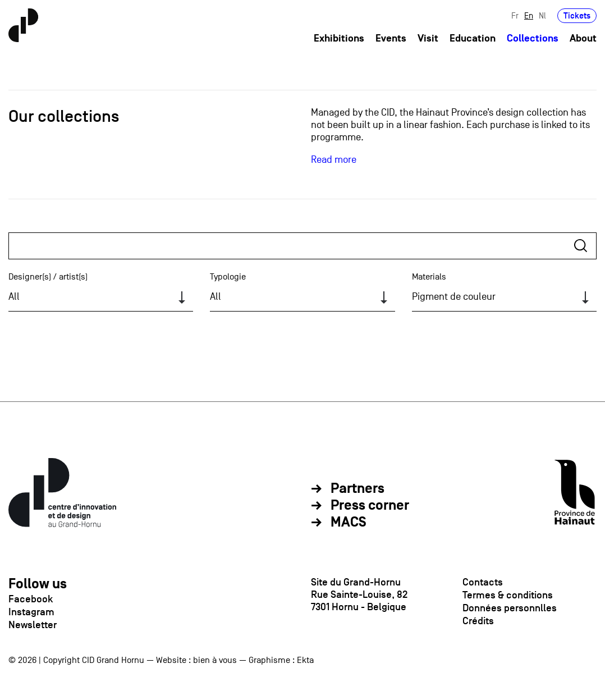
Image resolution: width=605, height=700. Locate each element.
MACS (349, 523)
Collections (533, 38)
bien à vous (215, 660)
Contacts (483, 582)
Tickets (577, 15)
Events (391, 38)
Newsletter (33, 625)
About (583, 38)
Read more (334, 160)
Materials (429, 277)
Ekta (305, 660)
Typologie (228, 277)
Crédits (478, 621)
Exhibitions (339, 38)
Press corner (370, 506)
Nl (542, 15)
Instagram (31, 612)
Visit (428, 38)
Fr (515, 15)
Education (473, 38)
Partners (357, 489)
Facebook (31, 599)
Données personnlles (510, 608)
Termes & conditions (508, 595)
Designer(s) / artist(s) (48, 277)
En (529, 15)
